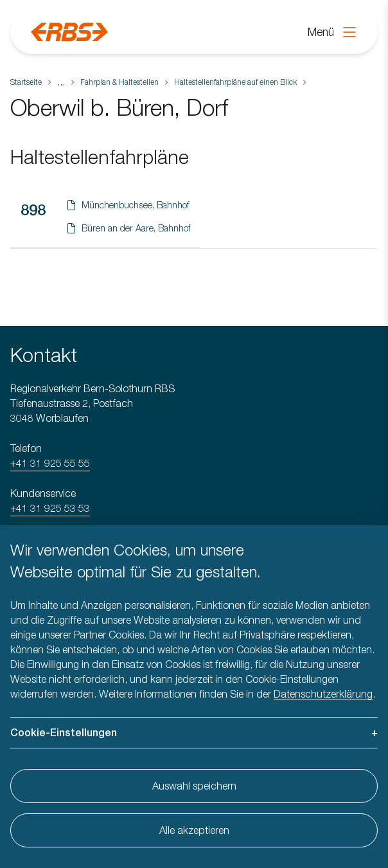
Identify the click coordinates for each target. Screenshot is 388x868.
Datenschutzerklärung (323, 694)
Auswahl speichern (194, 786)
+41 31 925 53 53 (50, 508)
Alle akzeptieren (194, 830)
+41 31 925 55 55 (50, 463)
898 (33, 210)
